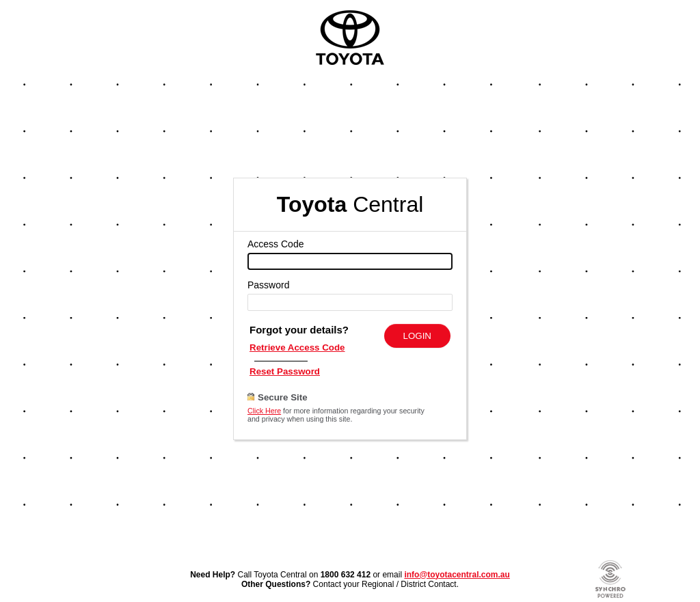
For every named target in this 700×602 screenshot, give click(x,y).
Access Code (275, 244)
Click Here (264, 411)
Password (268, 285)
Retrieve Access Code (297, 347)
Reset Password (285, 371)
